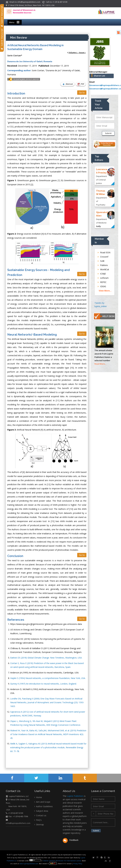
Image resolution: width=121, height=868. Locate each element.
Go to (82, 93)
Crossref (103, 257)
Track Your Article (99, 104)
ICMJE (102, 274)
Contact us (40, 815)
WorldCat (103, 269)
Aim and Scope (42, 802)
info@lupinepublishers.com (18, 823)
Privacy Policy (77, 864)
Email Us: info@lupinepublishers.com (23, 2)
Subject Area (41, 811)
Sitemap (39, 824)
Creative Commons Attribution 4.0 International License (62, 861)
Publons (103, 265)
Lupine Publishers (75, 796)
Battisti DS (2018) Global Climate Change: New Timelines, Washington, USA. (46, 658)
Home (38, 797)
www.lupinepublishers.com (29, 864)
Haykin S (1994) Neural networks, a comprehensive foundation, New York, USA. (48, 678)
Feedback (71, 840)
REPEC (102, 282)
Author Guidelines (44, 806)
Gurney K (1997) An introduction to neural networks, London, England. (43, 684)
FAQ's (38, 820)
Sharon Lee (99, 76)
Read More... (100, 364)
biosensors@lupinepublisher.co (105, 89)
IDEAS (102, 286)
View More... (105, 291)
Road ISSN (104, 252)
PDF (80, 84)
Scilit (101, 261)
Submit (108, 133)
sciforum (103, 278)
